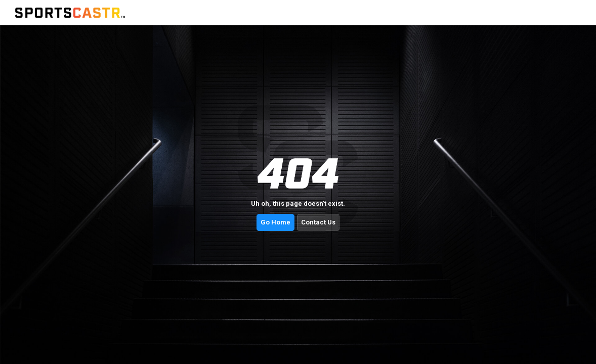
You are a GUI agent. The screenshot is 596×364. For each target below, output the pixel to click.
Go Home (275, 222)
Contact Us (318, 222)
